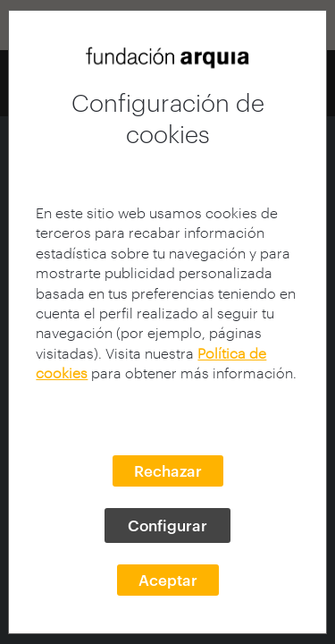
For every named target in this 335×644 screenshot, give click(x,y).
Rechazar (168, 470)
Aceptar (168, 580)
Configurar (167, 525)
